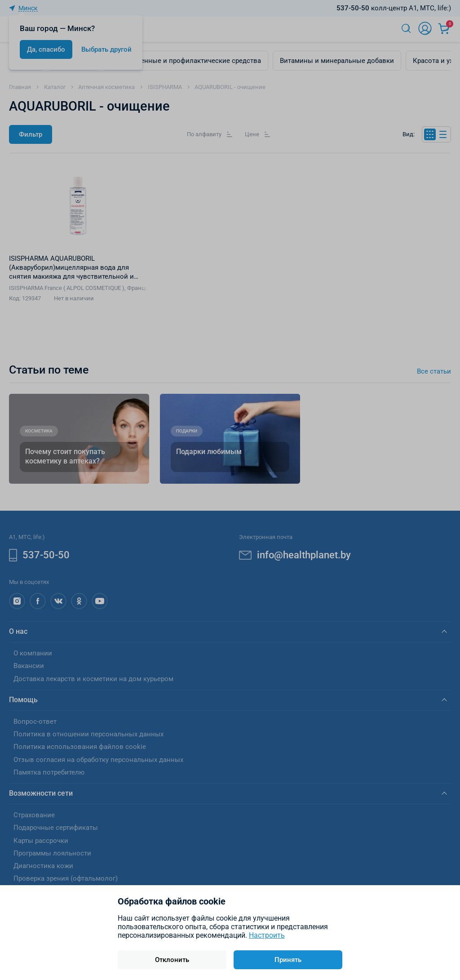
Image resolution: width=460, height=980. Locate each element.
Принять (288, 960)
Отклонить (172, 960)
